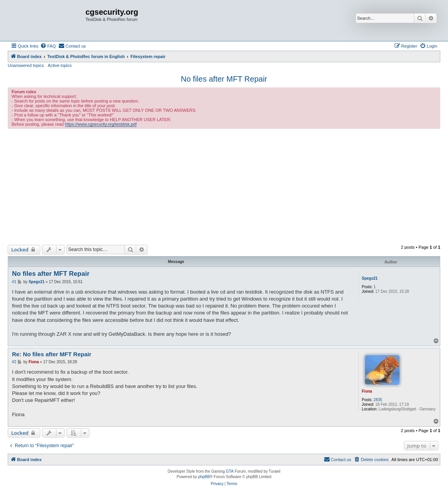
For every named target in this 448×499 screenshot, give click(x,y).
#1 (14, 282)
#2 (14, 362)
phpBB (204, 477)
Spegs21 (370, 278)
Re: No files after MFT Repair (52, 354)
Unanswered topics (26, 65)
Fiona (367, 391)
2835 (378, 400)
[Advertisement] (224, 187)
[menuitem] (48, 46)
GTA (230, 471)
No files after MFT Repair (224, 79)
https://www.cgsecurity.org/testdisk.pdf (101, 124)
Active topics (60, 65)
